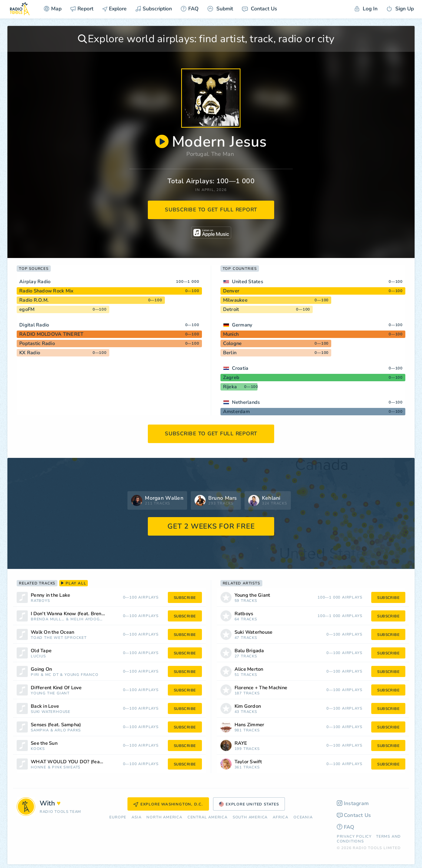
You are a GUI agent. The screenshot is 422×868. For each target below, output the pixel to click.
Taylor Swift (248, 762)
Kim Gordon (248, 706)
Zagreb (231, 378)
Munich (231, 334)
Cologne (232, 343)
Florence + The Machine (261, 688)
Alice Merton (249, 669)
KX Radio (30, 353)
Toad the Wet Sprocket (59, 638)
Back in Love (45, 706)
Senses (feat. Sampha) (56, 725)
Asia (136, 817)
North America (164, 817)
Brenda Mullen (48, 619)
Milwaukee (235, 300)
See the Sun (44, 743)
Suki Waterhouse (51, 712)
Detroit (231, 309)
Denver (231, 291)
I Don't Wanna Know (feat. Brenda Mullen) (77, 614)
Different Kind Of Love (56, 688)
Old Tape (41, 651)
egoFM (27, 309)
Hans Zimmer (250, 725)
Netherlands (246, 402)
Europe (118, 817)
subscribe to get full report (211, 210)
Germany (242, 325)
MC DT (52, 675)
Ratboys (40, 601)
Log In (366, 9)
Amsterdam (236, 412)
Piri (35, 675)
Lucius (38, 656)
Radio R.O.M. (34, 300)
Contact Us (260, 9)
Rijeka (230, 387)
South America (250, 817)
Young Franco (82, 675)
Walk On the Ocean (52, 632)
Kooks (38, 749)
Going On (41, 669)
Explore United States (249, 804)
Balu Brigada (249, 651)
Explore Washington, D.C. (168, 804)
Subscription (154, 9)
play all (74, 583)
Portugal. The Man (210, 154)
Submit (220, 9)
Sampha (40, 730)
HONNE (39, 768)
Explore (114, 9)
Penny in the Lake (50, 595)
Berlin (230, 353)
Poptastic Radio (37, 343)
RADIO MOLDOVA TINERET (51, 334)
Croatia (240, 368)
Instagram (353, 803)
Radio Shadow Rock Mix (46, 291)
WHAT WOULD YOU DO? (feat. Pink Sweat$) (77, 762)
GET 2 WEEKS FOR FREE (211, 526)
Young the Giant (50, 693)
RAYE (241, 743)
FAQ (190, 9)
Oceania (303, 817)
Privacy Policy (354, 837)
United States (247, 282)
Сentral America (207, 817)
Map (53, 9)
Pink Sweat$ (66, 768)
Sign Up (400, 9)
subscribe (185, 598)
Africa (280, 817)
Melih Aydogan (87, 619)
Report (82, 9)
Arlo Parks (68, 730)
